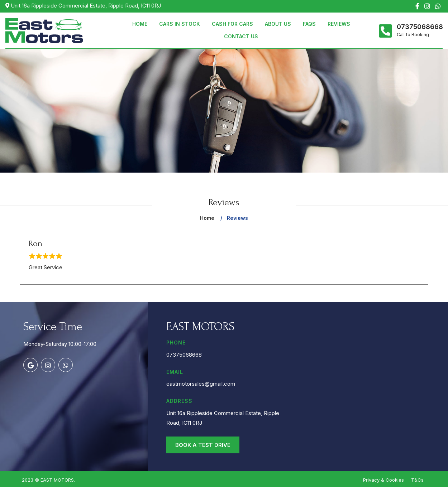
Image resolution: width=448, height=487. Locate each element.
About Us (278, 24)
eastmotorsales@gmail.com (201, 384)
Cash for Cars (232, 24)
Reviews (339, 24)
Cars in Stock (180, 24)
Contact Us (241, 36)
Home (140, 24)
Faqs (309, 24)
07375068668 (420, 27)
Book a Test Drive (203, 445)
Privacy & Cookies (383, 480)
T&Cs (417, 480)
